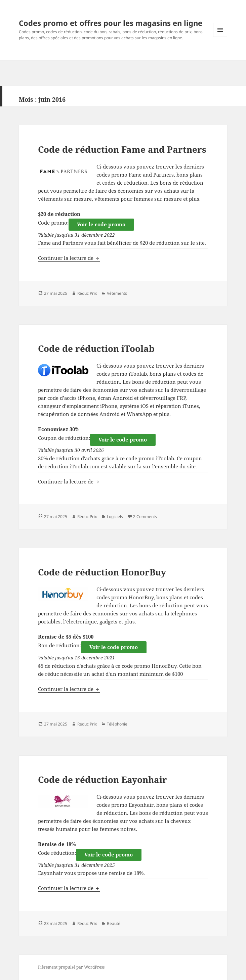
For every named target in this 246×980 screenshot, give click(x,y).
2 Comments (145, 517)
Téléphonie (117, 724)
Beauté (114, 923)
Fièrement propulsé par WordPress (71, 967)
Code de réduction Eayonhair (102, 780)
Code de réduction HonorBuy (102, 572)
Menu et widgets (220, 37)
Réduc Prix (87, 293)
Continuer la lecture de (69, 258)
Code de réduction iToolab (96, 348)
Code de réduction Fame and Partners (122, 149)
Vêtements (117, 293)
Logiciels (115, 517)
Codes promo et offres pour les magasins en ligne (111, 23)
